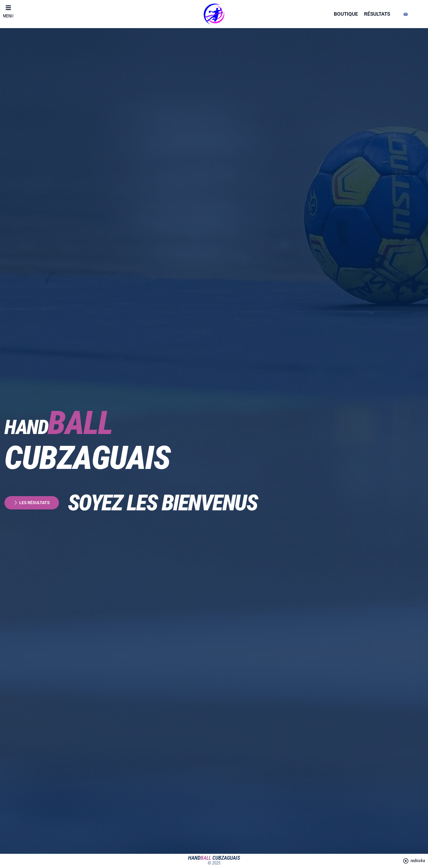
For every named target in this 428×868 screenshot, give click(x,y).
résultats (377, 14)
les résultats (33, 503)
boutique (346, 14)
